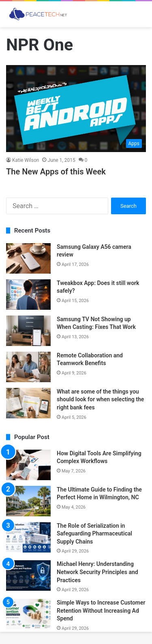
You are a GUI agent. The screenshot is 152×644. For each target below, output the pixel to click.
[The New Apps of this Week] (76, 109)
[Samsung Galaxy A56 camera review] (28, 258)
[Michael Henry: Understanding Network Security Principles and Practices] (28, 575)
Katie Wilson (26, 160)
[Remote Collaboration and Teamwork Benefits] (28, 367)
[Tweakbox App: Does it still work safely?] (28, 295)
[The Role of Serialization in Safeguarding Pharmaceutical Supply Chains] (28, 537)
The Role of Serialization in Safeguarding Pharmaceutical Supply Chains (94, 534)
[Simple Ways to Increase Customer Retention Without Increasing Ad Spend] (28, 614)
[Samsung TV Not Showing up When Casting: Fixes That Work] (28, 331)
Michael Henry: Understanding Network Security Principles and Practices (97, 572)
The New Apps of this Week (56, 172)
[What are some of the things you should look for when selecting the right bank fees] (28, 403)
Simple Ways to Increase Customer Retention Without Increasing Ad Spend (101, 610)
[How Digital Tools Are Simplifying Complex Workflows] (28, 465)
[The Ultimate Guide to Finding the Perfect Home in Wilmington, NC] (28, 501)
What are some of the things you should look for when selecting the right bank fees (100, 399)
